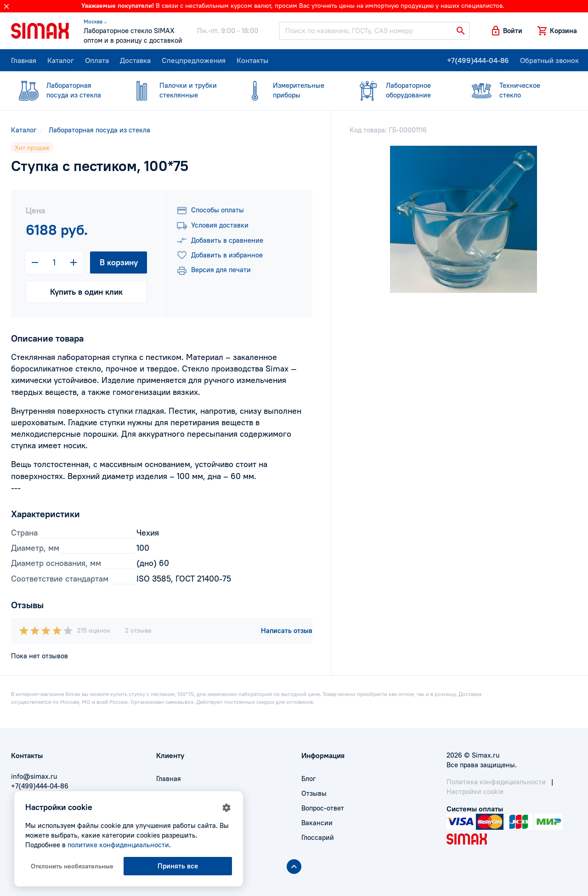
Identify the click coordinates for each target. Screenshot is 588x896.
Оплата (97, 60)
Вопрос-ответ (323, 808)
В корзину (119, 262)
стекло (515, 90)
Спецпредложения (194, 60)
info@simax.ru (34, 776)
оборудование (401, 90)
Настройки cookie (475, 791)
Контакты (252, 60)
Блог (308, 779)
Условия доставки (212, 226)
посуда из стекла (62, 90)
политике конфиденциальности (118, 845)
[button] (506, 31)
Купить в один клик (86, 292)
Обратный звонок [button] (549, 60)
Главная (24, 60)
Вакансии (317, 823)
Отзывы (314, 793)
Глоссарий (318, 837)
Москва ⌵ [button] (95, 21)
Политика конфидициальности (496, 782)
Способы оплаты (210, 211)
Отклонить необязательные (72, 866)
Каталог (61, 60)
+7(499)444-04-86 (478, 60)
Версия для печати (214, 271)
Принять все (178, 866)
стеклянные (175, 90)
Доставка (135, 60)
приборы (288, 90)
